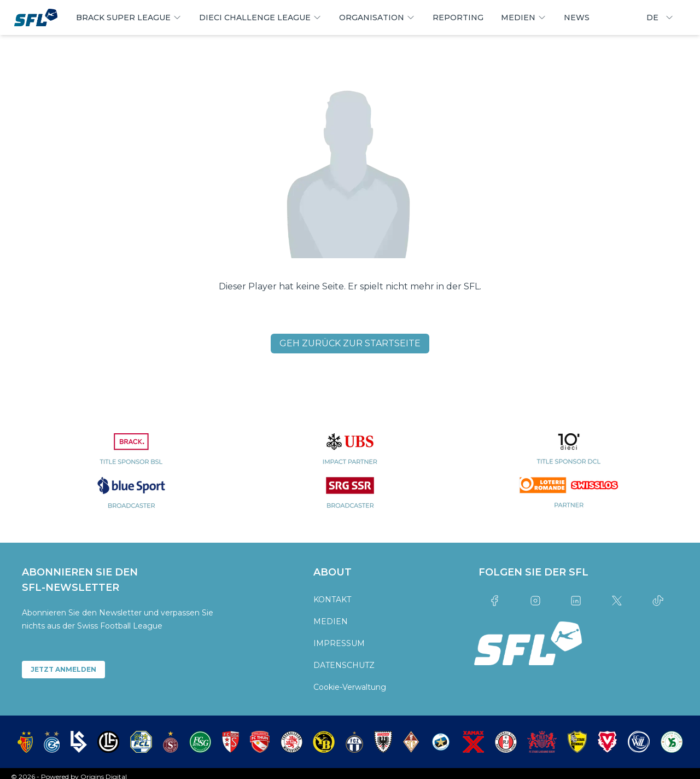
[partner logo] (131, 455)
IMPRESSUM (339, 643)
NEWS (577, 18)
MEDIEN (331, 621)
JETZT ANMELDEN (63, 669)
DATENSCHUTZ (344, 665)
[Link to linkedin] (576, 601)
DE (660, 18)
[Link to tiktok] (658, 601)
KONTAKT (332, 600)
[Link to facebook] (495, 601)
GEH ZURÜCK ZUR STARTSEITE (350, 343)
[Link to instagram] (535, 601)
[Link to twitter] (617, 601)
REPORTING (458, 18)
